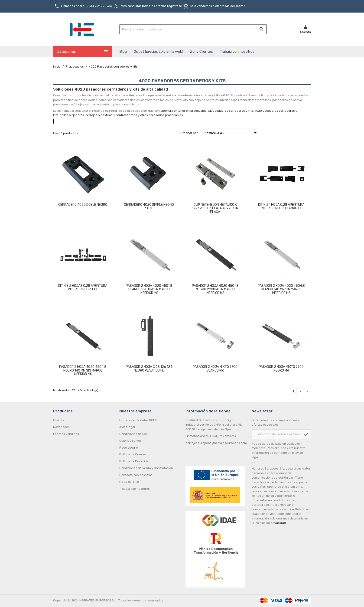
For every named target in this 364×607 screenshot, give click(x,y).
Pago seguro (129, 448)
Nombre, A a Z (231, 133)
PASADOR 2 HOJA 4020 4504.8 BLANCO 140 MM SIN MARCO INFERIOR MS (281, 289)
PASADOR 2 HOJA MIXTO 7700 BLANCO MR (215, 369)
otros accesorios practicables (162, 115)
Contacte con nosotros (136, 475)
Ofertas (59, 420)
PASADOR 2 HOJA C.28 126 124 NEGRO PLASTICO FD (149, 369)
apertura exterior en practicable (184, 111)
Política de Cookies (133, 454)
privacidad (278, 523)
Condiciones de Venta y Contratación (146, 468)
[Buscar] (193, 29)
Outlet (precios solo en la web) (158, 51)
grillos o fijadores (72, 115)
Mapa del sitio (129, 482)
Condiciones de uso (133, 434)
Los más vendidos (66, 434)
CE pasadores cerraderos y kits (231, 111)
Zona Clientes (201, 51)
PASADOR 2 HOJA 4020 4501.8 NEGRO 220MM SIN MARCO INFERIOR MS (215, 289)
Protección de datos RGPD (138, 420)
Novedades (61, 427)
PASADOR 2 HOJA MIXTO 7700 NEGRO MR (281, 369)
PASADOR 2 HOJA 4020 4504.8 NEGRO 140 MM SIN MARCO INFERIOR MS (83, 370)
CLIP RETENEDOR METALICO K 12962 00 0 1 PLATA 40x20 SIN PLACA (215, 208)
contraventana (126, 115)
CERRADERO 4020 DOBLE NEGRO (83, 205)
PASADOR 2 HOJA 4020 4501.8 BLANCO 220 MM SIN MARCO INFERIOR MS (149, 289)
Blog (123, 51)
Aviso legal (127, 427)
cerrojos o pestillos (99, 115)
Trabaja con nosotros (237, 51)
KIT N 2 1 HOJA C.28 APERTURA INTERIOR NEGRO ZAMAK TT (281, 206)
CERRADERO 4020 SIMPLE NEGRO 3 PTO (149, 206)
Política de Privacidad (135, 461)
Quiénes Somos (130, 441)
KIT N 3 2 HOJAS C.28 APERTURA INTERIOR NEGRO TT (83, 287)
